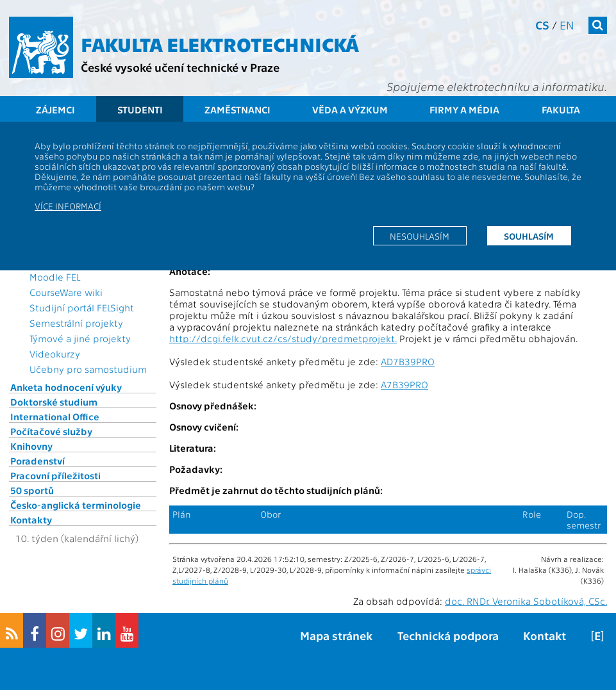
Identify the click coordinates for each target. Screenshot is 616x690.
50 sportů (32, 490)
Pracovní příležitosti (55, 475)
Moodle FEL (55, 277)
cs (542, 25)
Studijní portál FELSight (82, 308)
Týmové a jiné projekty (80, 338)
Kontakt (545, 635)
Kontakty (31, 520)
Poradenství (37, 461)
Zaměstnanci (237, 110)
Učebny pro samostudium (88, 369)
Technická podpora (448, 635)
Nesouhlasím (420, 236)
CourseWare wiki (66, 292)
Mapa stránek (336, 635)
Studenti (140, 110)
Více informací (68, 206)
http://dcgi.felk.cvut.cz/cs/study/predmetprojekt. (283, 338)
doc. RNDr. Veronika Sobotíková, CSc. (526, 601)
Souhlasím (529, 236)
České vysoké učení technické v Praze (180, 67)
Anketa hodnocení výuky (66, 387)
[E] (597, 635)
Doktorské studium (54, 402)
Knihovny (31, 446)
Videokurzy (55, 354)
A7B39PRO (404, 384)
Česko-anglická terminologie (76, 505)
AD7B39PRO (408, 361)
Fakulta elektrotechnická (220, 44)
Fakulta (561, 110)
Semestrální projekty (76, 323)
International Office (55, 416)
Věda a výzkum (350, 110)
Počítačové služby (51, 431)
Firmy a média (464, 110)
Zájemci (55, 110)
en (567, 25)
